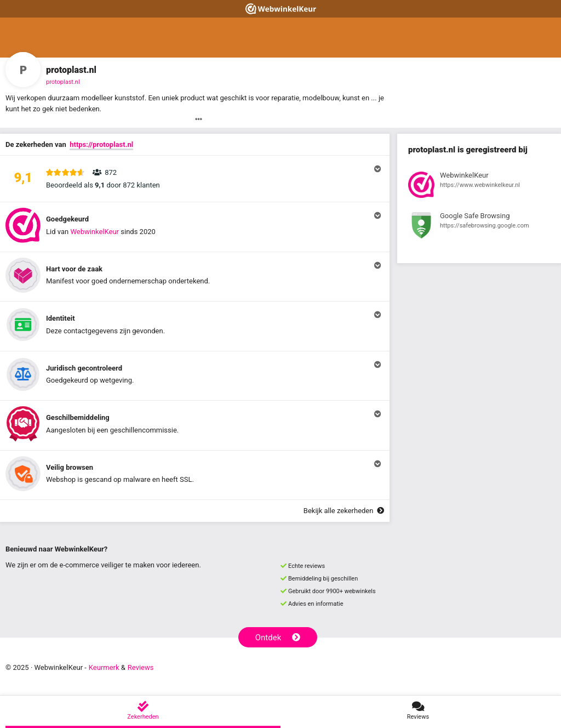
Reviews (141, 667)
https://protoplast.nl (101, 144)
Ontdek (278, 638)
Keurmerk (104, 667)
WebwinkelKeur (95, 232)
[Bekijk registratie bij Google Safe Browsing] (479, 227)
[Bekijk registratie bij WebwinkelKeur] (479, 186)
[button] (195, 179)
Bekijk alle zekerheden (344, 511)
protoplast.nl (63, 82)
